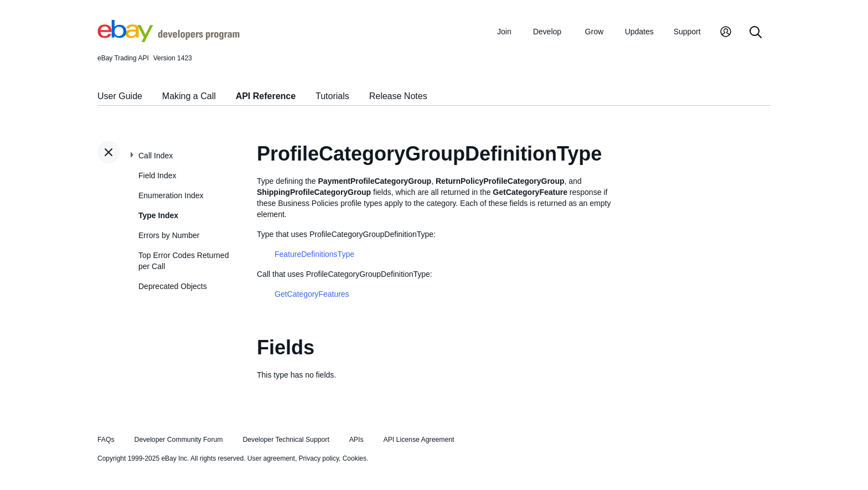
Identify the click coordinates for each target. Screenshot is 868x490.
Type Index (158, 215)
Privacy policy (319, 458)
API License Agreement (418, 440)
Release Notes (398, 96)
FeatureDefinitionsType (314, 254)
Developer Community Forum (179, 440)
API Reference (266, 96)
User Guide (120, 96)
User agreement (271, 458)
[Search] (756, 33)
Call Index (156, 156)
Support (687, 32)
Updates (639, 32)
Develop (547, 32)
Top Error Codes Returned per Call (184, 261)
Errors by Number (169, 235)
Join (504, 32)
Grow (594, 32)
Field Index (157, 176)
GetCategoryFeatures (312, 294)
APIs (356, 440)
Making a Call (189, 96)
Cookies (355, 458)
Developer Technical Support (286, 440)
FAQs (106, 440)
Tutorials (332, 96)
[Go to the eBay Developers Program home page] (169, 39)
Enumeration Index (171, 195)
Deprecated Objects (173, 286)
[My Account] (726, 33)
